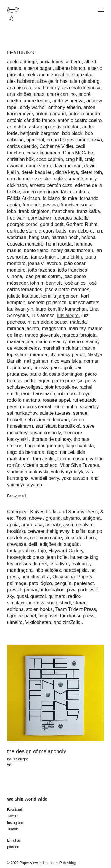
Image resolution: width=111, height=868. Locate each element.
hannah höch (65, 237)
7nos (21, 518)
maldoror (81, 564)
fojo (42, 551)
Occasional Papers (72, 577)
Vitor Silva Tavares (80, 465)
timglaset (48, 616)
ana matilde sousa (81, 88)
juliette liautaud (23, 296)
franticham (63, 211)
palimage (17, 583)
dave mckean (68, 166)
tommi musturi (72, 459)
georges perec (22, 224)
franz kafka (89, 211)
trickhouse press (77, 616)
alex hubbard (21, 81)
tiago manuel (60, 452)
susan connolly (45, 433)
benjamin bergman (40, 133)
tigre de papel (21, 616)
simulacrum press (26, 603)
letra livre (59, 564)
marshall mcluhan (61, 348)
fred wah (16, 218)
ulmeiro (15, 622)
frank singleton (34, 211)
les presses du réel (27, 564)
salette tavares (55, 413)
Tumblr (13, 829)
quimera (57, 596)
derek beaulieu (37, 172)
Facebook (15, 810)
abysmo (71, 518)
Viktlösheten (38, 622)
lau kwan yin (20, 309)
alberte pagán (38, 68)
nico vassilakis (66, 361)
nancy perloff (71, 355)
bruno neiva (90, 140)
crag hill (74, 159)
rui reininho (65, 407)
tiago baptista (79, 446)
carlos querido (22, 146)
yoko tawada (75, 478)
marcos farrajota (80, 335)
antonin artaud (51, 114)
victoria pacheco (40, 465)
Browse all (17, 496)
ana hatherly (47, 88)
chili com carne (46, 538)
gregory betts (53, 231)
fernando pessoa (40, 205)
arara (27, 525)
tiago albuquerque (44, 446)
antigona (91, 518)
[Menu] (101, 10)
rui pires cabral (36, 407)
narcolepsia (75, 570)
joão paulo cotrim (43, 276)
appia (13, 525)
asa (39, 525)
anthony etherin (65, 107)
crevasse (17, 544)
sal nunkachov (22, 413)
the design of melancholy (37, 751)
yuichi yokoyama (25, 485)
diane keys (67, 172)
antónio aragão (84, 114)
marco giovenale (42, 335)
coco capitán (50, 159)
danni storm (38, 166)
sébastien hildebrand (47, 420)
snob (52, 603)
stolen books (39, 609)
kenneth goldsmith (47, 302)
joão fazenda (42, 270)
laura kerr (46, 309)
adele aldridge (22, 62)
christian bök (20, 159)
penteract (84, 583)
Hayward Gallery (66, 551)
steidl (65, 603)
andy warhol (33, 107)
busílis (79, 531)
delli (33, 544)
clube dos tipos (80, 538)
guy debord (81, 231)
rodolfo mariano (24, 400)
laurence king (84, 557)
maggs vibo (54, 329)
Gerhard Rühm (82, 224)
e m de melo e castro (29, 179)
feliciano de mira (60, 198)
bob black (72, 133)
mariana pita (20, 342)
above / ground (45, 518)
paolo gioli (61, 368)
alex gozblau (80, 75)
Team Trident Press (76, 609)
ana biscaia (19, 88)
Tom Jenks (43, 459)
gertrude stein (22, 231)
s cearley (89, 407)
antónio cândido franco (31, 120)
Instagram (15, 823)
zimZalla (72, 622)
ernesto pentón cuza (51, 185)
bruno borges (60, 140)
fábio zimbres (75, 192)
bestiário (16, 531)
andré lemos (37, 101)
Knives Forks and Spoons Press (63, 512)
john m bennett (46, 283)
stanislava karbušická (58, 426)
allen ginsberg (85, 81)
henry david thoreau (72, 250)
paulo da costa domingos (56, 374)
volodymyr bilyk (67, 472)
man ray (77, 329)
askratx (53, 525)
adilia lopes (51, 62)
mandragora (20, 570)
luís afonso (43, 316)
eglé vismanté (69, 179)
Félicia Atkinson (24, 198)
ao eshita (17, 127)
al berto (74, 62)
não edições (48, 570)
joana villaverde (45, 263)
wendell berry (45, 478)
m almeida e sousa (47, 322)
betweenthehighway (48, 531)
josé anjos (75, 283)
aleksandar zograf (45, 75)
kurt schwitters (84, 302)
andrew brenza (68, 101)
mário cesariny (51, 342)
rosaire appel (56, 400)
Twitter (12, 816)
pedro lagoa (37, 381)
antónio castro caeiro (80, 120)
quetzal (38, 596)
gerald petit (52, 224)
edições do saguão (59, 544)
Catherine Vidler (56, 146)
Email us (14, 840)
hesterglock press (26, 557)
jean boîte (57, 557)
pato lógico (40, 583)
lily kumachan (73, 309)
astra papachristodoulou (54, 127)
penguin (63, 583)
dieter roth (91, 172)
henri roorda (59, 244)
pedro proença (67, 381)
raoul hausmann (38, 394)
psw (71, 590)
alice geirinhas (52, 81)
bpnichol (35, 140)
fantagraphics (21, 551)
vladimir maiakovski (28, 472)
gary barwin (40, 218)
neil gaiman (36, 361)
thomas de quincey (51, 439)
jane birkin (71, 257)
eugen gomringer (40, 192)
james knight (44, 257)
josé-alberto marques (67, 289)
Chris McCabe (78, 153)
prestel (14, 590)
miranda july (42, 355)
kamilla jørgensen (60, 296)
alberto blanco (70, 68)
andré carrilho (61, 94)
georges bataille (72, 218)
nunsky (41, 368)
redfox (75, 596)
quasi (22, 596)
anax (39, 94)
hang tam (39, 237)
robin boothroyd (74, 394)
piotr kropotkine (61, 387)
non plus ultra (36, 577)
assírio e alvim (78, 525)
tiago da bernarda (26, 452)
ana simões (19, 94)
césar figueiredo (44, 153)
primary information (44, 590)
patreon (13, 847)
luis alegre (68, 316)
